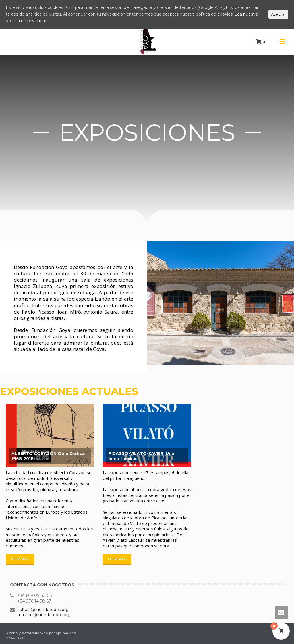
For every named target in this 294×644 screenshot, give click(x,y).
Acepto (278, 14)
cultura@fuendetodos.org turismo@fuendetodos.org (44, 612)
